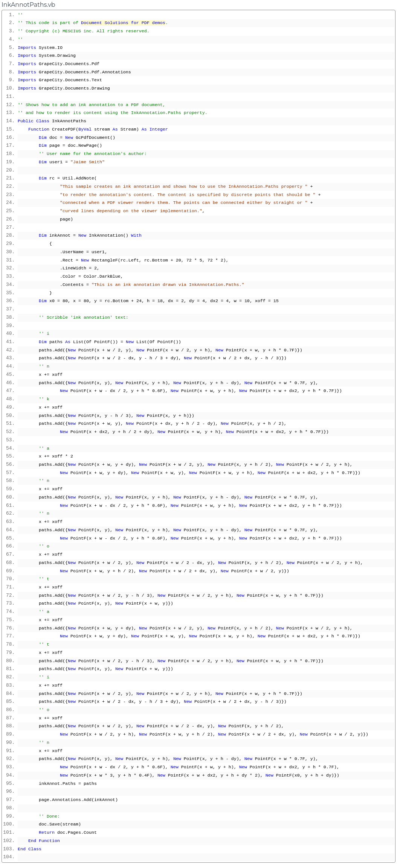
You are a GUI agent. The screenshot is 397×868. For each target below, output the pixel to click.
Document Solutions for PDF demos (123, 23)
